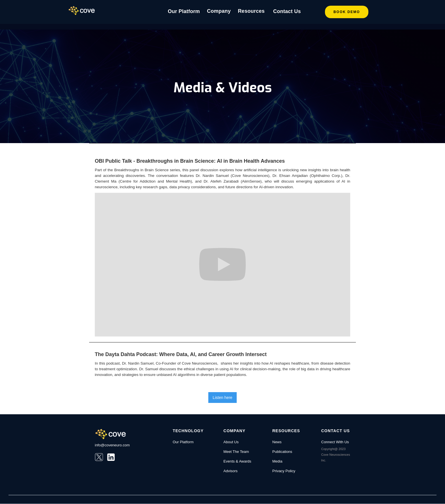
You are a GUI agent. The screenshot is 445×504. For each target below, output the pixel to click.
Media (277, 461)
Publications (282, 452)
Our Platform (184, 11)
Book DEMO (347, 12)
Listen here (222, 398)
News (277, 442)
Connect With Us (335, 442)
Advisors (230, 471)
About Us (231, 442)
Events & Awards (237, 461)
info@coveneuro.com (112, 445)
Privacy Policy (284, 471)
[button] (219, 12)
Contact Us (287, 11)
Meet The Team (236, 452)
